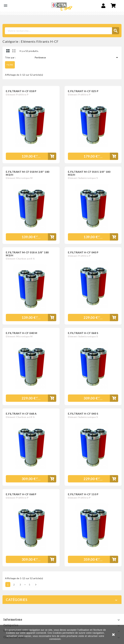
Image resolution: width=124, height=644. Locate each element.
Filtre (10, 65)
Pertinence (77, 58)
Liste (14, 51)
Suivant (36, 585)
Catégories (17, 600)
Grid (8, 51)
